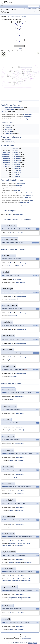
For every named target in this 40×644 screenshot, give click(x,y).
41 (11, 474)
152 (11, 329)
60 (11, 613)
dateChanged (8, 125)
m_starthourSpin (16, 158)
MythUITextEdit (7, 152)
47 (11, 458)
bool (3, 112)
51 (11, 594)
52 (11, 491)
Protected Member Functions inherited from (17, 195)
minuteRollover (8, 129)
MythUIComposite (28, 117)
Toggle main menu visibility (2, 5)
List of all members (36, 12)
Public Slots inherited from (13, 183)
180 (11, 296)
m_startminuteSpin (17, 160)
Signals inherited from (12, 188)
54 (11, 524)
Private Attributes (36, 10)
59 (11, 413)
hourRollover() (16, 581)
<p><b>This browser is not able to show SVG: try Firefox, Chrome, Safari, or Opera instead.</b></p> (20, 34)
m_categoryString (17, 172)
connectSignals (8, 140)
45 (11, 627)
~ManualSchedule (9, 110)
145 (11, 313)
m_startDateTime (17, 170)
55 (11, 397)
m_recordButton (16, 164)
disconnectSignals (9, 142)
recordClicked (8, 131)
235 (11, 357)
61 (11, 444)
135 (11, 263)
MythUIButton (7, 164)
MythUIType (26, 119)
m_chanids (15, 150)
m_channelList (16, 154)
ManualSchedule (9, 108)
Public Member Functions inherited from (16, 114)
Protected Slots (36, 8)
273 (11, 374)
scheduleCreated (9, 133)
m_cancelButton (16, 166)
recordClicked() (13, 377)
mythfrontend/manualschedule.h (18, 17)
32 (11, 282)
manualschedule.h (19, 214)
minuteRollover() (19, 545)
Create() (11, 266)
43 (11, 427)
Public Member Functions (28, 8)
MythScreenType (27, 114)
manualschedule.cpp (20, 233)
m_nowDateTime (16, 168)
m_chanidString (16, 176)
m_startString (16, 174)
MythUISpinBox (7, 158)
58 (11, 559)
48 (11, 541)
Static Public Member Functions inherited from (18, 193)
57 (11, 508)
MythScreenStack (18, 108)
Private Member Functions (27, 10)
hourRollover (8, 127)
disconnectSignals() (7, 545)
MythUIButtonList (6, 154)
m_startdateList (16, 156)
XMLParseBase (30, 193)
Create (6, 112)
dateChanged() (20, 266)
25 (11, 233)
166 (11, 343)
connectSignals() (14, 299)
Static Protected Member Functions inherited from (18, 200)
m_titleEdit (15, 152)
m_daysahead (16, 148)
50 (11, 576)
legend (20, 48)
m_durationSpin (16, 162)
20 (10, 214)
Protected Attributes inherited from (15, 203)
